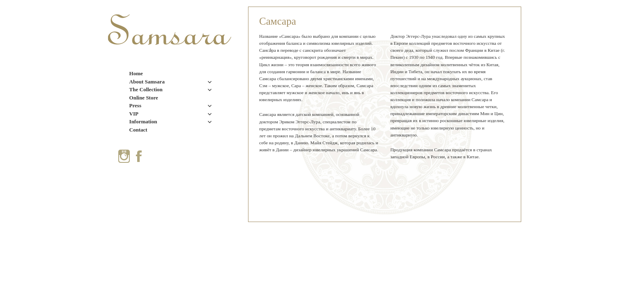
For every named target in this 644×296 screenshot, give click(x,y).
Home (136, 73)
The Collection (146, 89)
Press (135, 105)
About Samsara (147, 82)
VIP (134, 114)
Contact (138, 130)
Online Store (144, 98)
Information (143, 121)
